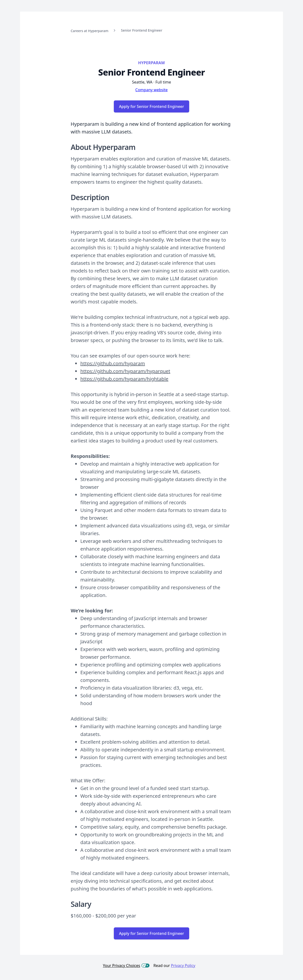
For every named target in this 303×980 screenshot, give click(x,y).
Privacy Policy (183, 966)
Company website (151, 90)
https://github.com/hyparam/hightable (124, 379)
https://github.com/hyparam (113, 363)
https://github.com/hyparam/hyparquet (125, 371)
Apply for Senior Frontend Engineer (151, 106)
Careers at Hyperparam (89, 31)
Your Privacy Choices (126, 966)
